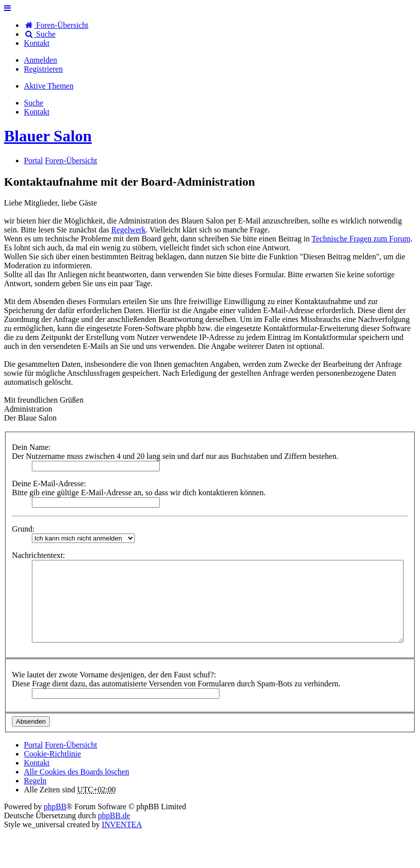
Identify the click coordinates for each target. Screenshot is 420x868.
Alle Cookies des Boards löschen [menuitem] (77, 772)
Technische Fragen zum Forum (361, 239)
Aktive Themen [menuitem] (49, 86)
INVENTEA (122, 824)
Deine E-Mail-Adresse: (49, 484)
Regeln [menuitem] (35, 781)
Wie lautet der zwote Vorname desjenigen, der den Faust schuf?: (114, 675)
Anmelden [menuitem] (41, 60)
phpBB (55, 807)
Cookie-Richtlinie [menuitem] (52, 754)
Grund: (23, 529)
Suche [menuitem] (40, 34)
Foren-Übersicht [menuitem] (56, 25)
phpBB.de (114, 815)
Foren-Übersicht (71, 745)
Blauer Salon (48, 136)
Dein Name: (31, 447)
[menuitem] (37, 43)
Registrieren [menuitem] (43, 69)
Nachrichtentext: (39, 555)
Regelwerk (129, 230)
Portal (33, 161)
